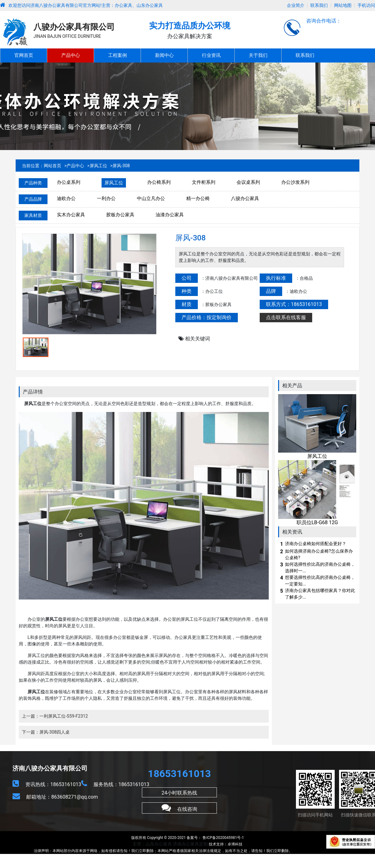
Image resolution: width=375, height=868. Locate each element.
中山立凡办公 (151, 198)
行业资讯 (211, 55)
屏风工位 (98, 166)
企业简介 (296, 5)
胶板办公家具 (120, 215)
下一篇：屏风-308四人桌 (46, 732)
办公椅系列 (159, 182)
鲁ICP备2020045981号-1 (223, 838)
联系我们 (319, 5)
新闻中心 (164, 55)
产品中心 (71, 55)
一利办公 (106, 198)
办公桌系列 (69, 182)
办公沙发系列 (295, 182)
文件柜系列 (204, 182)
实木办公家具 (71, 215)
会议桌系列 (248, 182)
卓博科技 (235, 844)
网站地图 (343, 5)
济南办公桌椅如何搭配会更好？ (316, 544)
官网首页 (24, 55)
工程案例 (117, 55)
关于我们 (258, 55)
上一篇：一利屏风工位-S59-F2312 (55, 716)
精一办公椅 (198, 198)
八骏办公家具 (245, 198)
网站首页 (52, 166)
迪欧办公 (66, 198)
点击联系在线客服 (286, 317)
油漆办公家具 (170, 215)
